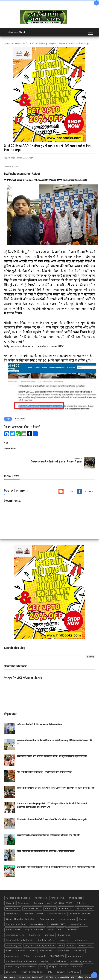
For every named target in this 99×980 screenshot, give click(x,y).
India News (16, 44)
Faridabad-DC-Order (33, 914)
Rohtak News (60, 961)
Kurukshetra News (47, 940)
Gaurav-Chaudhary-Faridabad (21, 919)
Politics (27, 956)
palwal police (63, 951)
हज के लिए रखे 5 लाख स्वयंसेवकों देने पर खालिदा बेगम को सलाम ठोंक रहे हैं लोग (49, 835)
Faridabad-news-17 (57, 914)
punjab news (74, 956)
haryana (83, 919)
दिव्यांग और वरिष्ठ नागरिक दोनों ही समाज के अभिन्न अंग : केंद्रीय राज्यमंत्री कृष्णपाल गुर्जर (52, 819)
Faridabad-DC (13, 914)
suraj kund (77, 966)
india (60, 930)
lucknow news (82, 940)
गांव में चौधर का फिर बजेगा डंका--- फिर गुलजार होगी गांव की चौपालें (44, 772)
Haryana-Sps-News (34, 930)
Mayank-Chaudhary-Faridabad (40, 945)
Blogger (69, 491)
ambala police (75, 898)
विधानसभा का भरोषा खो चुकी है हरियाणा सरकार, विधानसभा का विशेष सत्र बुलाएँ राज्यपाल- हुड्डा (56, 788)
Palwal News (46, 951)
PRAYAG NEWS (57, 956)
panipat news (13, 956)
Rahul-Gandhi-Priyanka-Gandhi (21, 961)
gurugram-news (67, 919)
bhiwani (10, 903)
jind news (49, 935)
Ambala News (58, 898)
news (9, 951)
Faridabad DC (66, 908)
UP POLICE (74, 972)
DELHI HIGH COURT (63, 903)
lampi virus (65, 940)
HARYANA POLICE (57, 924)
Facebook (89, 491)
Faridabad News (84, 908)
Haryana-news (13, 930)
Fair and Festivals (32, 908)
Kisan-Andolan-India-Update (20, 940)
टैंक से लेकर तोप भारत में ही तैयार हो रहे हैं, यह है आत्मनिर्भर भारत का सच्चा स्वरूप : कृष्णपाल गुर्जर (56, 867)
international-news (15, 935)
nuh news (20, 951)
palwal (33, 951)
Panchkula (79, 951)
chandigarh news (42, 903)
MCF (61, 945)
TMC (50, 972)
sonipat (53, 966)
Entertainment (13, 908)
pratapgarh (40, 956)
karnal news (64, 935)
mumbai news (85, 945)
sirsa (42, 966)
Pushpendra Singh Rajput (24, 174)
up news (61, 972)
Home (7, 44)
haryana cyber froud (16, 924)
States (64, 966)
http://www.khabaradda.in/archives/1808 (34, 346)
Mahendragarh (13, 945)
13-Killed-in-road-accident (18, 898)
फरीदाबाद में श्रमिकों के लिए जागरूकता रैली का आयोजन (40, 724)
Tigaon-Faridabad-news (32, 972)
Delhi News (82, 903)
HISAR (51, 930)
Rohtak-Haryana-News (82, 961)
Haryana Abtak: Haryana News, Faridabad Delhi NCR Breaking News (34, 977)
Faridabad (50, 908)
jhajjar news (35, 935)
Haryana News (38, 924)
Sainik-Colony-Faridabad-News (21, 966)
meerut (71, 945)
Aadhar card (41, 898)
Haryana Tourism (78, 924)
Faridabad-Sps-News (80, 914)
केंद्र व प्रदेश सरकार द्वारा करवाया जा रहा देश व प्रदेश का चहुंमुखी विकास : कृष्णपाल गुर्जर (52, 756)
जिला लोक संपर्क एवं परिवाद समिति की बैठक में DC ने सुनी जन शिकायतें (46, 851)
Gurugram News (47, 919)
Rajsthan (45, 961)
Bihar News (24, 903)
